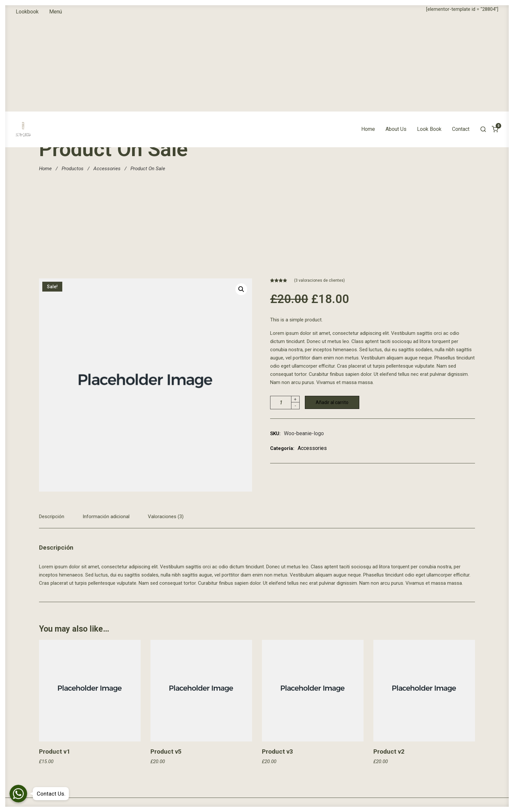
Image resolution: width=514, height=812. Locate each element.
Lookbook (27, 12)
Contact (461, 36)
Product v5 (166, 751)
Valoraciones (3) (166, 517)
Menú (56, 12)
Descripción (52, 517)
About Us (396, 36)
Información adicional (106, 517)
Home (368, 36)
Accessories (107, 169)
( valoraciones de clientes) (319, 280)
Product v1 (55, 751)
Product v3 (277, 751)
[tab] (55, 520)
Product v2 (389, 751)
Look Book (429, 36)
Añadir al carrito (332, 402)
